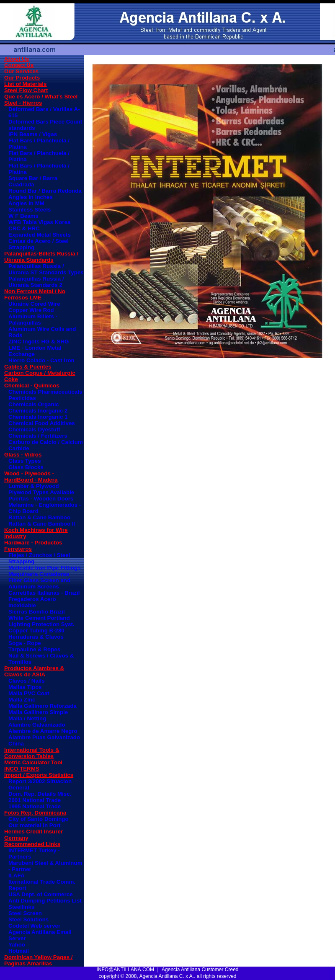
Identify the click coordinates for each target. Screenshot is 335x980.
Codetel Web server (34, 926)
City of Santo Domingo (39, 819)
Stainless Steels (30, 210)
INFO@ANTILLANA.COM (126, 970)
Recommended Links (32, 844)
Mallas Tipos (25, 687)
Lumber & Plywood (34, 486)
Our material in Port (34, 825)
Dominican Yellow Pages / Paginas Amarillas (38, 960)
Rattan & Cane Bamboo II (42, 524)
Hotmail (19, 951)
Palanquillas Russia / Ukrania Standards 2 (36, 282)
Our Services (21, 71)
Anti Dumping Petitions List (45, 901)
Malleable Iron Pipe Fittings (45, 568)
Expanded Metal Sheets (40, 235)
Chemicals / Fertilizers (38, 436)
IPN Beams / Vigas (33, 134)
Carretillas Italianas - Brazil (44, 593)
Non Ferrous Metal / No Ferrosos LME (35, 294)
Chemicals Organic (34, 404)
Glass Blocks (26, 467)
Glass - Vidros (23, 455)
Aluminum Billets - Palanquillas (33, 320)
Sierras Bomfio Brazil (37, 612)
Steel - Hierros (23, 103)
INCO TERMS (22, 769)
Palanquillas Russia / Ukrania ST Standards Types (46, 269)
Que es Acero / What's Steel (41, 97)
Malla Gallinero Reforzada (43, 706)
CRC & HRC (24, 228)
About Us (17, 59)
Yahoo (17, 945)
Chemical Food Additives (42, 423)
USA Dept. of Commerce (41, 894)
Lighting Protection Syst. (41, 624)
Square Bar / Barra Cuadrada (33, 181)
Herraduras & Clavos (36, 637)
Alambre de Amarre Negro (43, 731)
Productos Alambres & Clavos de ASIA (34, 671)
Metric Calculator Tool (33, 762)
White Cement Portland (39, 618)
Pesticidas (22, 398)
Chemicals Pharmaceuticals (45, 392)
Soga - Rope (25, 643)
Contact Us (19, 65)
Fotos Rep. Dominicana (35, 813)
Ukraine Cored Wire (34, 304)
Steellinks (21, 907)
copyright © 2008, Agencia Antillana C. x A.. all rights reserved (167, 976)
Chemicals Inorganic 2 (38, 411)
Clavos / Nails (27, 681)
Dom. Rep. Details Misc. (40, 794)
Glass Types (25, 461)
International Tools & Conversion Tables (32, 753)
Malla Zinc (22, 700)
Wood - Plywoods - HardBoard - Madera (31, 477)
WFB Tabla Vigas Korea (39, 222)
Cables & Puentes (28, 367)
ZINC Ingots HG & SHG (39, 342)
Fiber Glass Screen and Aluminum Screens (39, 583)
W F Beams (23, 216)
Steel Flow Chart (26, 90)
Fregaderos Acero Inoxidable (32, 602)
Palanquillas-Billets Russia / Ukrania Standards (41, 257)
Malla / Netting (27, 718)
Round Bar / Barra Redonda (45, 191)
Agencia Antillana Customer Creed (200, 970)
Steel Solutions (28, 919)
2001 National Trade (35, 800)
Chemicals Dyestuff (34, 429)
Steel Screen (25, 913)
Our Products (22, 78)
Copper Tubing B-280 (36, 631)
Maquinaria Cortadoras (39, 574)
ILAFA (17, 876)
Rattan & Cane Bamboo (39, 517)
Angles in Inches (31, 197)
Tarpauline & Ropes (34, 649)
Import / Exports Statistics (39, 775)
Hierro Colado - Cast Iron (41, 360)
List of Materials (25, 84)
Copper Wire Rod (31, 310)
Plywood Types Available (41, 492)
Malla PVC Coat (29, 693)
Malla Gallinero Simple (38, 712)
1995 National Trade (35, 806)
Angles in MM (26, 203)
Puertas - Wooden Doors (41, 499)
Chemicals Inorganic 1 (38, 417)
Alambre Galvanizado (37, 725)
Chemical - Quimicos (32, 386)
